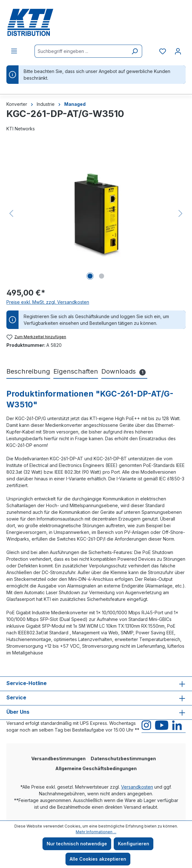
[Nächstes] (180, 213)
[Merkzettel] (163, 51)
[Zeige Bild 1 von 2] (90, 276)
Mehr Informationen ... (96, 832)
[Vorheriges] (11, 213)
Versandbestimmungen (58, 759)
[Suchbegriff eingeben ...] (81, 51)
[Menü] (14, 51)
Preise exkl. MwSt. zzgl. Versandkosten (48, 302)
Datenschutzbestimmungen (123, 759)
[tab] (28, 372)
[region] (96, 213)
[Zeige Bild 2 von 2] (102, 276)
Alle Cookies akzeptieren (98, 859)
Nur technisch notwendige (77, 844)
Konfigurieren (134, 844)
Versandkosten (137, 787)
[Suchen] (135, 51)
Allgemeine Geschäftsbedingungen (96, 768)
